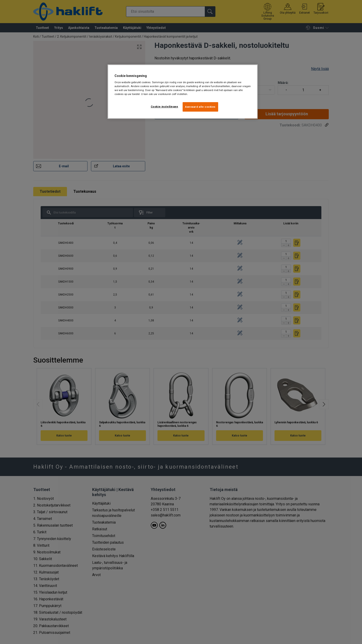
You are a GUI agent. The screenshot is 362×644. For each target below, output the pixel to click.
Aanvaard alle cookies (200, 107)
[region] (183, 92)
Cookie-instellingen (164, 107)
